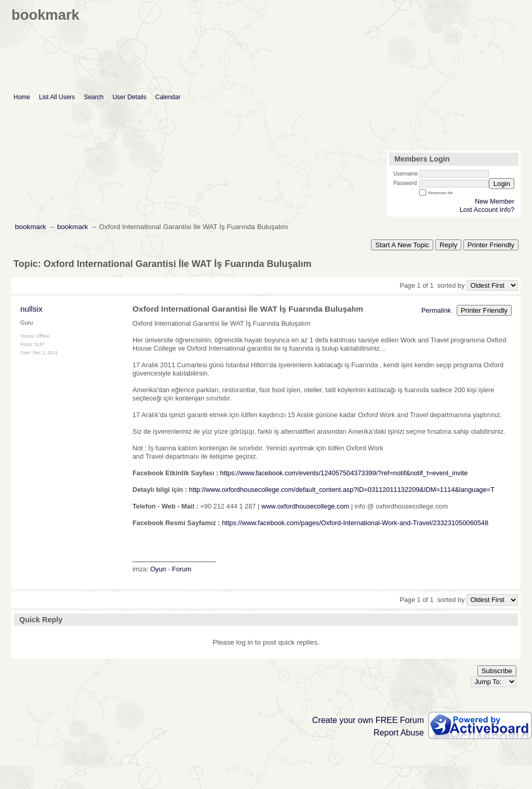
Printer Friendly (491, 245)
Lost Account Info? (487, 210)
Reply (448, 245)
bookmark (31, 227)
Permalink (436, 310)
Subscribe (497, 671)
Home (22, 97)
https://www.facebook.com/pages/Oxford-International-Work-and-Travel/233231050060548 (355, 523)
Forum (182, 569)
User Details (129, 97)
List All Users (57, 97)
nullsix (31, 309)
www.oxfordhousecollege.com (305, 506)
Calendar (168, 97)
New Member (495, 201)
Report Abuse (399, 733)
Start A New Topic (402, 245)
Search (94, 97)
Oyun (158, 569)
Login (502, 184)
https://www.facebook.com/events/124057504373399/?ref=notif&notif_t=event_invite (344, 473)
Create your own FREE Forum (368, 720)
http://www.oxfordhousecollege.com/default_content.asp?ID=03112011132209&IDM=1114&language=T (342, 490)
